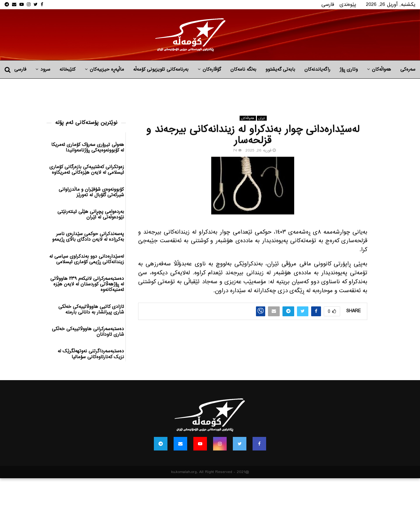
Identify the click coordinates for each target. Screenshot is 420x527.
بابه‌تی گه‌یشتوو (280, 69)
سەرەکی (408, 69)
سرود (45, 69)
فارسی (328, 4)
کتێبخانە (68, 69)
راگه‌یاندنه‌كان (317, 69)
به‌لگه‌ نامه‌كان (243, 69)
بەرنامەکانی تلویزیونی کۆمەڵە (161, 69)
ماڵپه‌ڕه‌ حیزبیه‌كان (107, 69)
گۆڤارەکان (212, 69)
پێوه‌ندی (348, 4)
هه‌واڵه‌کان (381, 69)
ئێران (262, 118)
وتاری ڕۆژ (349, 69)
